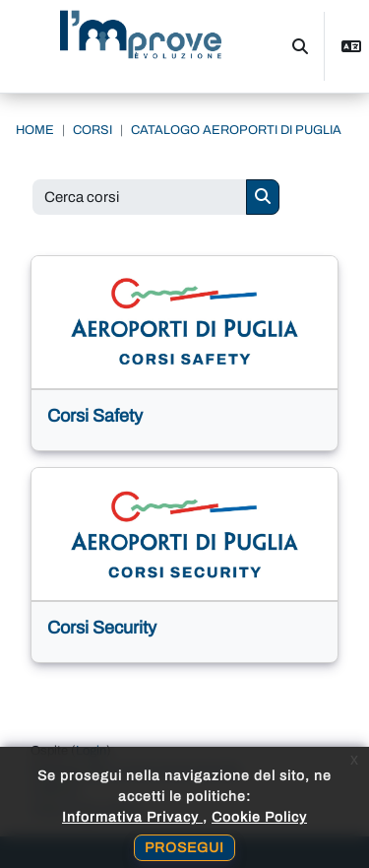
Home (35, 130)
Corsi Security (102, 628)
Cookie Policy (259, 817)
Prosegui (184, 848)
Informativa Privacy (132, 817)
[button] (301, 46)
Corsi (92, 130)
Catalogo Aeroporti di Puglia (236, 130)
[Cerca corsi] (140, 198)
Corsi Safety (95, 416)
